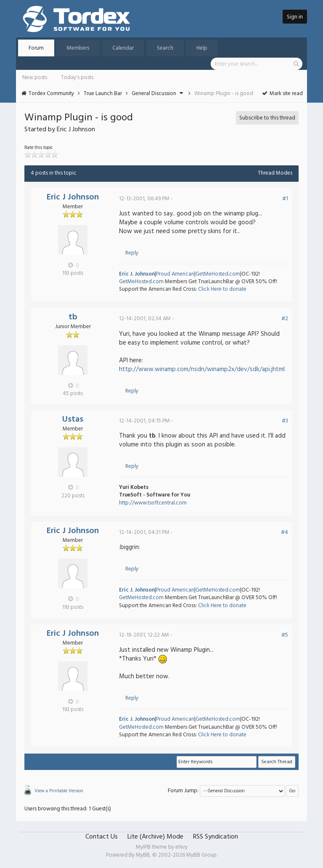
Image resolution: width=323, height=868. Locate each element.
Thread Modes (275, 173)
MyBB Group (201, 855)
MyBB (143, 855)
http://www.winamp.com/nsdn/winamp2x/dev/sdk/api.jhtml (202, 369)
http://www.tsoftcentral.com (153, 503)
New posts (35, 78)
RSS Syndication (216, 837)
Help (202, 48)
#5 (285, 635)
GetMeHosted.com (218, 274)
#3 (285, 421)
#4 (285, 532)
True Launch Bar (103, 94)
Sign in (295, 17)
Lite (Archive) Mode (155, 837)
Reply (132, 253)
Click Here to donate (222, 289)
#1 (285, 199)
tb (73, 317)
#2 (285, 319)
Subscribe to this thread (267, 118)
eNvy (181, 847)
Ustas (73, 419)
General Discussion (154, 94)
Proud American (175, 274)
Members (78, 48)
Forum (36, 48)
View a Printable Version (59, 791)
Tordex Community (51, 94)
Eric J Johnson (73, 197)
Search (165, 48)
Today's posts (77, 78)
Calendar (123, 48)
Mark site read (282, 94)
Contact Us (102, 837)
